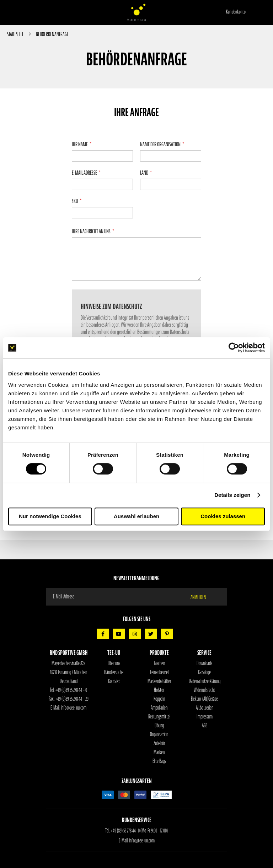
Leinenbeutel (159, 672)
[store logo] (136, 12)
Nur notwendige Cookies (50, 516)
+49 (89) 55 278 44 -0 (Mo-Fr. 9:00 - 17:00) (139, 831)
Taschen (159, 663)
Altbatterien (205, 708)
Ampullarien (159, 708)
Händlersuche (114, 672)
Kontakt (114, 681)
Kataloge (204, 672)
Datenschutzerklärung (205, 681)
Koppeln (159, 699)
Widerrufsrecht (204, 690)
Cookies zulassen (223, 516)
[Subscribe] (202, 597)
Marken (159, 752)
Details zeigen (232, 495)
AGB (205, 726)
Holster (159, 690)
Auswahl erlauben (136, 516)
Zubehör (159, 743)
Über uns (114, 663)
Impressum (205, 717)
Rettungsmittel (159, 717)
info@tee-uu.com (74, 708)
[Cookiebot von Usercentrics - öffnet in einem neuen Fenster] (234, 348)
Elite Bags (159, 761)
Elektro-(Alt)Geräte (204, 699)
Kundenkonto (236, 12)
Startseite (16, 34)
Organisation (159, 734)
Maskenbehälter (159, 681)
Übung (159, 726)
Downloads (204, 663)
